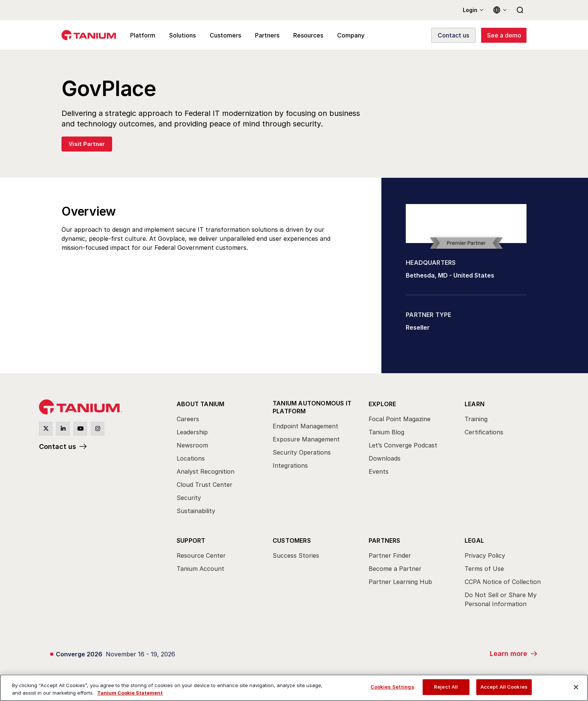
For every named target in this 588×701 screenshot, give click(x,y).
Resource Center (201, 555)
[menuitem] (218, 459)
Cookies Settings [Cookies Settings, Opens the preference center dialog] (392, 687)
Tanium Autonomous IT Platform (312, 407)
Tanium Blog (386, 432)
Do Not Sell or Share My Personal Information (501, 599)
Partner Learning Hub (400, 582)
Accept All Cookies (504, 687)
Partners (385, 540)
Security (189, 498)
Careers (188, 419)
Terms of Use (484, 569)
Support (191, 540)
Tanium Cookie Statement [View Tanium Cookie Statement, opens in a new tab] (130, 693)
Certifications (484, 432)
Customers (292, 540)
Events (379, 471)
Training (476, 419)
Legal (474, 540)
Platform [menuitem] (143, 35)
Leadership (192, 432)
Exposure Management (306, 439)
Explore (382, 404)
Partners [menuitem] (267, 35)
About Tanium (200, 404)
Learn (475, 404)
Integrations (290, 465)
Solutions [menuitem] (182, 35)
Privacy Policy (485, 555)
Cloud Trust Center (205, 485)
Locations (191, 458)
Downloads (385, 458)
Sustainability (196, 511)
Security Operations (302, 452)
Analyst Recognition (205, 471)
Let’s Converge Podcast (403, 445)
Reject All (446, 687)
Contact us (58, 447)
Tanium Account (200, 569)
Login (470, 10)
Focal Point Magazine (400, 419)
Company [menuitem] (351, 35)
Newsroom (192, 445)
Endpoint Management (305, 426)
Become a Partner (395, 569)
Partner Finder (390, 555)
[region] (294, 688)
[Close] (576, 687)
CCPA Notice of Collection (503, 582)
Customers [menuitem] (225, 35)
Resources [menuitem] (308, 35)
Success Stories (296, 555)
